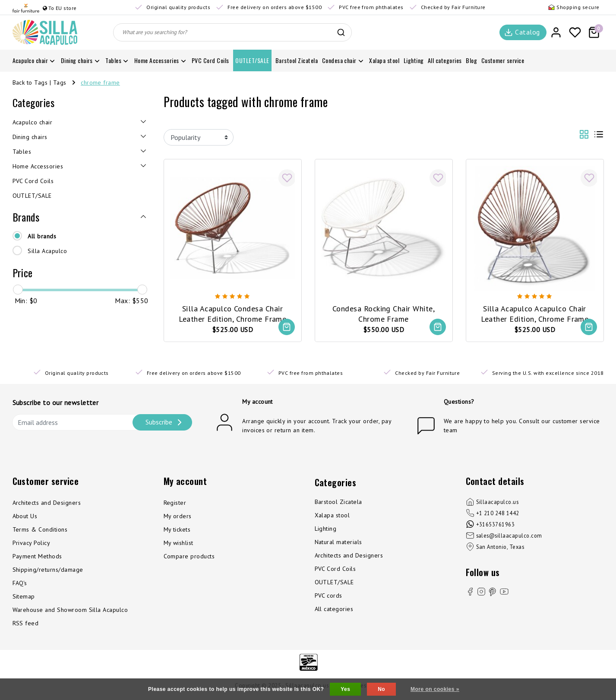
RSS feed (26, 624)
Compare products (189, 557)
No (381, 689)
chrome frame (100, 82)
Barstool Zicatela (338, 502)
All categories (334, 609)
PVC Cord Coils (335, 569)
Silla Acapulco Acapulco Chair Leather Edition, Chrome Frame (535, 313)
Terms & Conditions (40, 530)
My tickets (177, 530)
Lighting (326, 529)
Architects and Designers (47, 503)
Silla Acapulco (47, 251)
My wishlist (178, 543)
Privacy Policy (32, 543)
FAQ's (20, 583)
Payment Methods (37, 557)
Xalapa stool (332, 516)
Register (175, 503)
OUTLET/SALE (334, 583)
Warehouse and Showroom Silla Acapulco (70, 610)
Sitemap (24, 597)
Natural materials (338, 542)
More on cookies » (435, 689)
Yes (345, 689)
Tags (60, 82)
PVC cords (329, 596)
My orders (178, 516)
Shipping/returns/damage (48, 570)
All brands (42, 236)
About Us (25, 516)
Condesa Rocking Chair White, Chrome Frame (384, 313)
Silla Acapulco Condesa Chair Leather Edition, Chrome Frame (233, 313)
